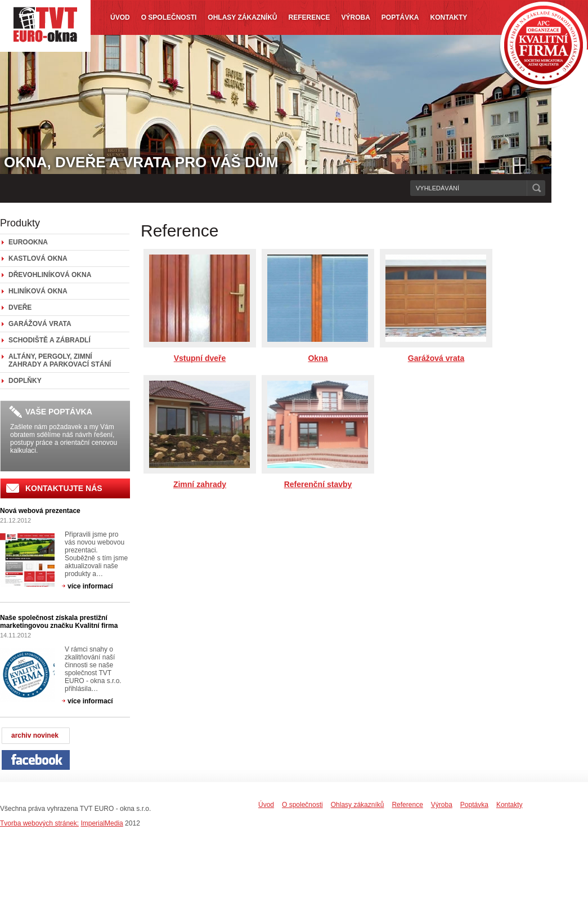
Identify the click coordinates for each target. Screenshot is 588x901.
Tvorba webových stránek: (39, 823)
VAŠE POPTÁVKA (59, 412)
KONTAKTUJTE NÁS (64, 488)
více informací (90, 586)
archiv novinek (35, 735)
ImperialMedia (102, 823)
